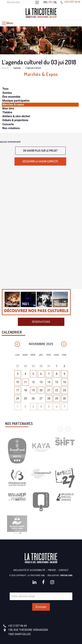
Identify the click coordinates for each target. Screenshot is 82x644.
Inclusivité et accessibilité (29, 570)
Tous (5, 89)
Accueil (5, 68)
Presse (52, 570)
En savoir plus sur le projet (40, 151)
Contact (64, 570)
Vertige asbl (66, 575)
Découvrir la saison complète (40, 161)
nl (55, 2)
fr (50, 2)
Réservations (41, 322)
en (45, 2)
